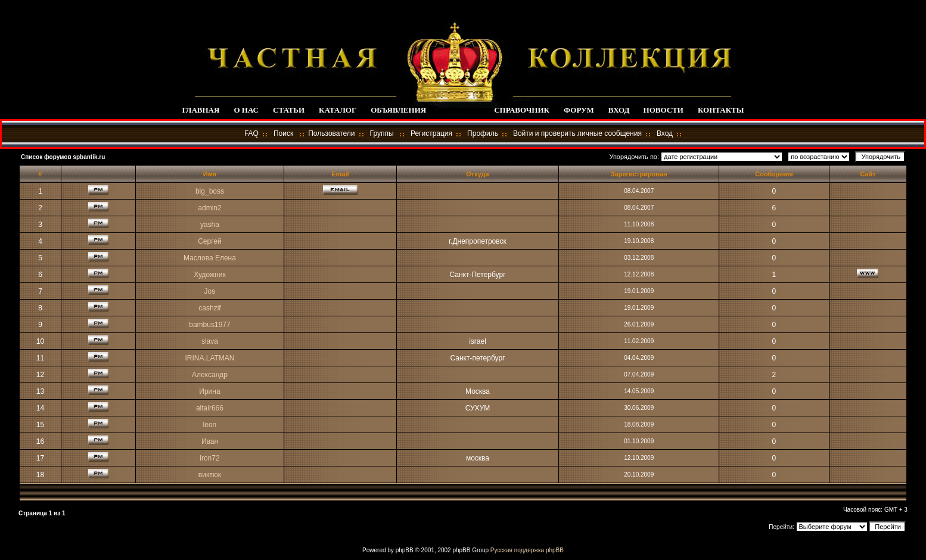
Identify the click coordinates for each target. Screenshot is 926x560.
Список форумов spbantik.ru (63, 157)
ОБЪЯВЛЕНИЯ (398, 110)
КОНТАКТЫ (721, 110)
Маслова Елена (210, 258)
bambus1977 (209, 325)
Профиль (483, 133)
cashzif (209, 308)
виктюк (210, 475)
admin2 (209, 208)
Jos (210, 291)
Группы (382, 133)
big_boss (210, 191)
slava (210, 341)
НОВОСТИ (664, 110)
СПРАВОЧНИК (522, 110)
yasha (210, 225)
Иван (210, 441)
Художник (210, 275)
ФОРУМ (579, 110)
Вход (665, 133)
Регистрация (431, 133)
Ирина (209, 391)
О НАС (246, 110)
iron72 (209, 458)
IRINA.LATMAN (209, 358)
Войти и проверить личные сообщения (577, 133)
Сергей (210, 241)
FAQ (251, 133)
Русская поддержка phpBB (527, 550)
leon (210, 425)
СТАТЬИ (289, 110)
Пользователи (331, 133)
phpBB (405, 550)
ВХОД (619, 110)
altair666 (210, 408)
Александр (210, 375)
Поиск (283, 133)
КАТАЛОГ (338, 110)
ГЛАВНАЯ (201, 110)
